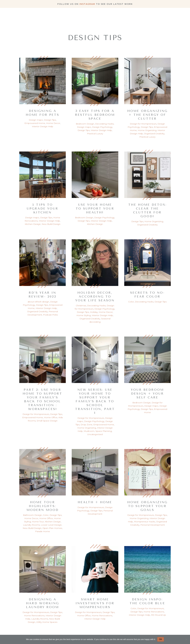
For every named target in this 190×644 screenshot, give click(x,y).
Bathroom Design (32, 515)
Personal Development (153, 525)
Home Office (51, 417)
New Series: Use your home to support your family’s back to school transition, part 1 (95, 401)
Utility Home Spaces (47, 622)
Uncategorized (95, 434)
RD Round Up (159, 615)
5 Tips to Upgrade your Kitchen (43, 209)
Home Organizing (147, 130)
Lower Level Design (51, 525)
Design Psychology (102, 127)
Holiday (94, 312)
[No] (186, 639)
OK (161, 639)
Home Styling (84, 315)
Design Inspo (36, 120)
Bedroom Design (85, 124)
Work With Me (167, 16)
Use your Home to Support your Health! (95, 209)
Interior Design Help (43, 126)
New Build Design (51, 224)
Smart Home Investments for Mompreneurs (95, 603)
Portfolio (129, 16)
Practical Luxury (95, 134)
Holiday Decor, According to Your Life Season (95, 297)
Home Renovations (34, 616)
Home (95, 16)
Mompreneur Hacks (145, 522)
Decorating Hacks (104, 124)
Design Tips (50, 120)
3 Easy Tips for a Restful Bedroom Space (95, 115)
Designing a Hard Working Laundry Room (43, 603)
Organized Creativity (154, 134)
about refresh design (38, 302)
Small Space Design (47, 421)
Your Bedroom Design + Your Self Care (147, 394)
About (110, 16)
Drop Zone (86, 425)
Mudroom (89, 431)
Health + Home (95, 502)
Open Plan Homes (52, 528)
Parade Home (43, 531)
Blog (146, 16)
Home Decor (53, 123)
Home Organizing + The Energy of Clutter (147, 115)
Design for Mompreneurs (143, 124)
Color (131, 302)
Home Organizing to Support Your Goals (147, 506)
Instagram (87, 4)
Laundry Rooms (31, 525)
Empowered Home (35, 123)
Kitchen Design (33, 224)
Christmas (81, 306)
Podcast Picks (50, 315)
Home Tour (38, 522)
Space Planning (104, 431)
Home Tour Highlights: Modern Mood (43, 506)
